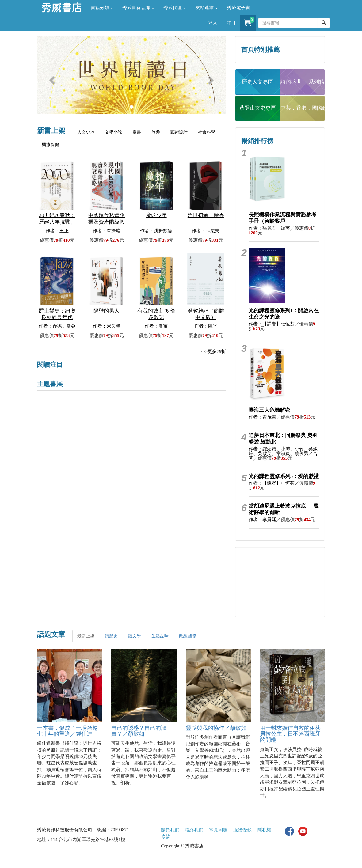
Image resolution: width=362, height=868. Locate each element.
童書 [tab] (137, 132)
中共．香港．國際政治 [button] (303, 108)
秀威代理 (175, 8)
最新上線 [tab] (86, 636)
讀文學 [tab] (135, 636)
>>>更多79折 (213, 351)
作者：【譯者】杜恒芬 (272, 324)
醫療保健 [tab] (51, 145)
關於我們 (170, 830)
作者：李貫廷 (262, 520)
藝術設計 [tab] (179, 132)
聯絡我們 (194, 830)
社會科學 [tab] (207, 132)
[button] (51, 78)
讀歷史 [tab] (111, 636)
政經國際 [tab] (188, 636)
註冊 (231, 23)
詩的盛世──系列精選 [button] (303, 82)
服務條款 (242, 830)
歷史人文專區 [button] (257, 82)
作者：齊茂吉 (262, 417)
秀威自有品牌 (138, 8)
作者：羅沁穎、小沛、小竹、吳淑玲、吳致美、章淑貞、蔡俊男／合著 (283, 453)
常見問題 (218, 830)
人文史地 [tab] (86, 132)
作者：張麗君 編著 (269, 228)
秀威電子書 (239, 8)
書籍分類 (102, 8)
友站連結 (207, 8)
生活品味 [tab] (160, 636)
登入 (213, 23)
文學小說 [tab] (113, 132)
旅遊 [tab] (156, 132)
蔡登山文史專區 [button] (258, 108)
